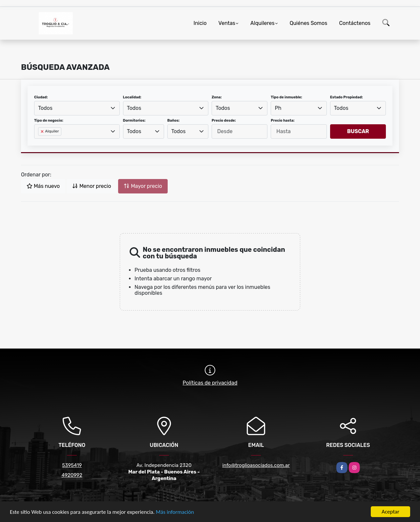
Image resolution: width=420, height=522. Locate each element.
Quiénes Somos (309, 23)
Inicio (200, 23)
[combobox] (77, 108)
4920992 (72, 475)
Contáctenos (355, 23)
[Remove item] (43, 131)
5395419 (72, 465)
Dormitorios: (134, 120)
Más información (175, 512)
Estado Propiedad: (346, 97)
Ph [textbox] (278, 108)
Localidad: (132, 97)
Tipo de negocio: (49, 120)
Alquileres (262, 23)
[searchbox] (40, 142)
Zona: (217, 97)
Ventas (227, 23)
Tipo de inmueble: (286, 97)
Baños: (173, 120)
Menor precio (92, 186)
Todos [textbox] (45, 108)
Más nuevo (43, 186)
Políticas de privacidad (210, 383)
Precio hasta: (283, 120)
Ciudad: (41, 97)
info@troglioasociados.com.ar (256, 465)
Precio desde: (224, 120)
